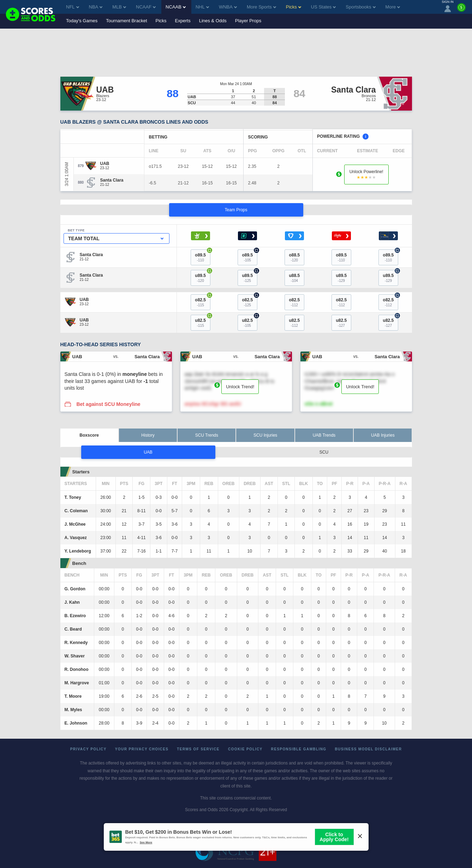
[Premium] (461, 10)
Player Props (248, 21)
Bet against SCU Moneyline (108, 404)
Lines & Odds (213, 21)
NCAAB (176, 7)
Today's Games (82, 21)
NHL (202, 7)
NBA (96, 7)
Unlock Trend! (240, 387)
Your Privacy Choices (142, 749)
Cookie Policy (245, 749)
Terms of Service (198, 749)
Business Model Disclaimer (368, 749)
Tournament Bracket (126, 21)
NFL (73, 7)
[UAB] (105, 164)
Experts (183, 21)
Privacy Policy (88, 749)
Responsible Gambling (299, 749)
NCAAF (146, 7)
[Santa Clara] (112, 180)
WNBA (228, 7)
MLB (119, 7)
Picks (161, 21)
